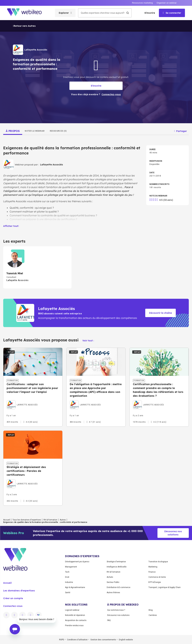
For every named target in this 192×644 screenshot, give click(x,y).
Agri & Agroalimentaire (75, 587)
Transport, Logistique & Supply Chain (165, 587)
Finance (152, 572)
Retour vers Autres (24, 26)
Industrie (69, 582)
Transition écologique (158, 562)
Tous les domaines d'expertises (27, 520)
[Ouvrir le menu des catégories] (65, 13)
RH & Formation (50, 520)
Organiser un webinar (167, 3)
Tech (67, 572)
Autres (63, 520)
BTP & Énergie (155, 582)
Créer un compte (13, 598)
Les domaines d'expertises (19, 591)
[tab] (13, 131)
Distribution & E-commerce (118, 587)
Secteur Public (113, 582)
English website (126, 640)
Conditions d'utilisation (77, 640)
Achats (110, 577)
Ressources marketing (142, 3)
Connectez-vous (13, 606)
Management (71, 567)
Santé (68, 593)
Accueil (7, 520)
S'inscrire (150, 13)
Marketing (153, 567)
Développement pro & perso (77, 562)
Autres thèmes (113, 593)
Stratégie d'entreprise (116, 562)
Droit (67, 577)
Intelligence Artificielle (117, 567)
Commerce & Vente (157, 577)
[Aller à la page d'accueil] (27, 13)
